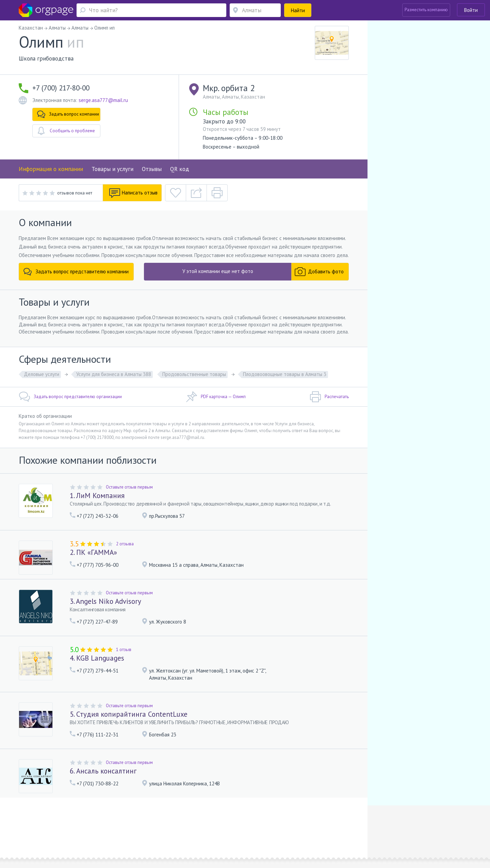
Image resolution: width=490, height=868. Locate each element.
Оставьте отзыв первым (129, 487)
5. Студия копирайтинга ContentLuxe (129, 714)
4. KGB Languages (97, 658)
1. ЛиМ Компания (97, 496)
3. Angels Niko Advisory (105, 601)
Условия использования (166, 825)
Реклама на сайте (122, 825)
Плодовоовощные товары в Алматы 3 (285, 374)
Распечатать (329, 397)
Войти (471, 10)
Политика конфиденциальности (225, 825)
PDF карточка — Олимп (216, 397)
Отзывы (152, 169)
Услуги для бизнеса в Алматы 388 (114, 374)
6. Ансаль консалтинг (103, 771)
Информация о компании (51, 169)
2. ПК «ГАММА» (93, 552)
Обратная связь (62, 825)
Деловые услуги (42, 374)
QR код (180, 169)
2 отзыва (125, 544)
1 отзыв (124, 650)
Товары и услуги (112, 169)
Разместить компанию (426, 10)
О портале (91, 825)
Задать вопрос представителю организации (70, 397)
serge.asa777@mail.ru (103, 100)
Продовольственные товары (194, 374)
